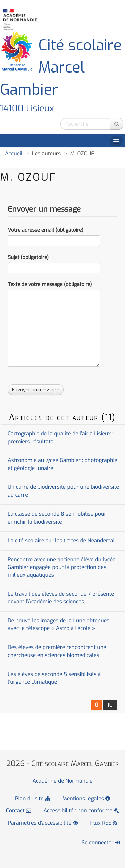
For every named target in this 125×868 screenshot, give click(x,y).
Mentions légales (86, 799)
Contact (19, 811)
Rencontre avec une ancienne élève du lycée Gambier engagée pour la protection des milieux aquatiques (62, 568)
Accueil (14, 154)
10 (110, 705)
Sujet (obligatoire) (28, 257)
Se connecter (101, 843)
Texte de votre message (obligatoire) (50, 284)
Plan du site (33, 799)
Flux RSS (104, 823)
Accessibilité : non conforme (81, 811)
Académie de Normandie (62, 781)
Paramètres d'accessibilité (43, 823)
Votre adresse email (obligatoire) (45, 230)
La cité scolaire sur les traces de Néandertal (61, 541)
